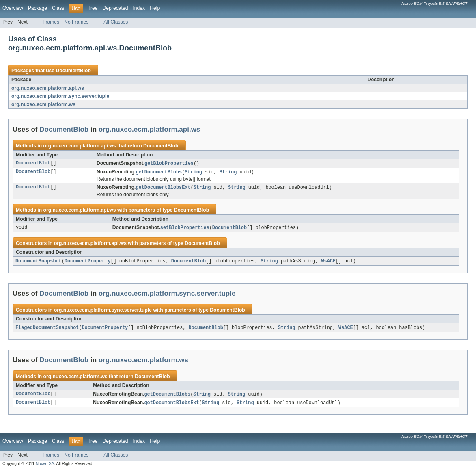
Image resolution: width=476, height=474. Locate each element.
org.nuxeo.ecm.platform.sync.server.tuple (60, 96)
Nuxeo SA (45, 467)
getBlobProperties (169, 164)
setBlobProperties (185, 229)
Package (38, 8)
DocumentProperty (88, 263)
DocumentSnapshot (39, 263)
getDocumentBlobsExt (163, 188)
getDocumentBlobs (159, 173)
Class (58, 8)
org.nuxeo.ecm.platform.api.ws (48, 88)
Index (139, 8)
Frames (51, 22)
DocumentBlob (73, 71)
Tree (93, 8)
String (193, 173)
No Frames (76, 22)
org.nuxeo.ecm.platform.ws (43, 104)
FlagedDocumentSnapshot (47, 330)
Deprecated (115, 8)
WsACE (328, 263)
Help (155, 8)
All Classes (116, 22)
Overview (13, 8)
